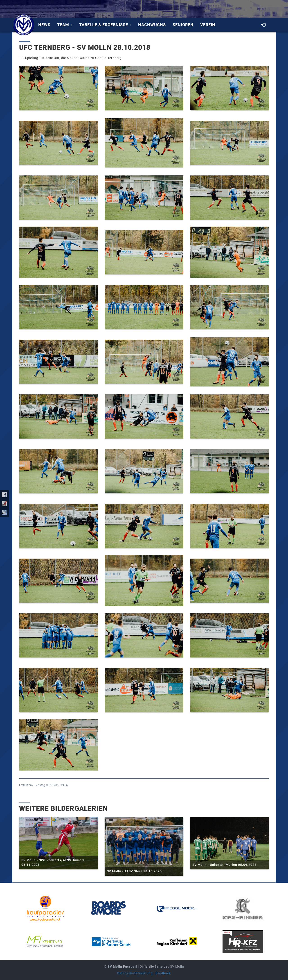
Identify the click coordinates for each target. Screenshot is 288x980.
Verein (208, 25)
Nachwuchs (152, 25)
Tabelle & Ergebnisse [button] (105, 25)
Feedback (163, 973)
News (44, 25)
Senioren (183, 25)
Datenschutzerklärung (135, 973)
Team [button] (65, 25)
